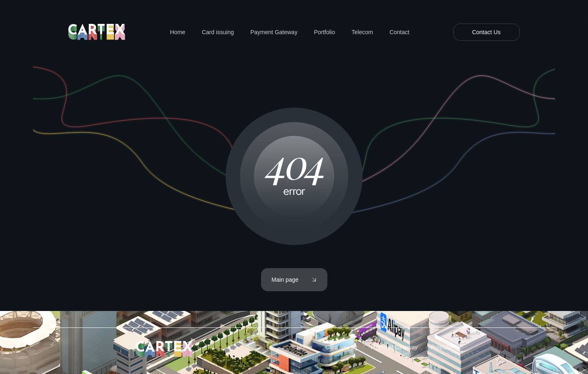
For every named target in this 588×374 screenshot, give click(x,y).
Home (178, 32)
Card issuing (218, 32)
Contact (399, 32)
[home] (97, 32)
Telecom (362, 32)
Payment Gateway (274, 32)
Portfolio (324, 32)
